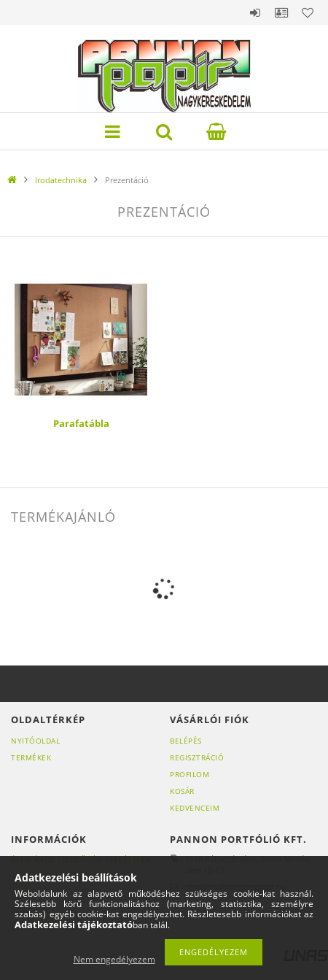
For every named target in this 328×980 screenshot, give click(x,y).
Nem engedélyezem (114, 959)
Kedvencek (308, 12)
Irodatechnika (61, 180)
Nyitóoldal (35, 741)
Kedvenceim (195, 808)
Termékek (31, 757)
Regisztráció (197, 757)
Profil (281, 12)
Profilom (190, 774)
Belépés (255, 12)
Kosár (182, 791)
